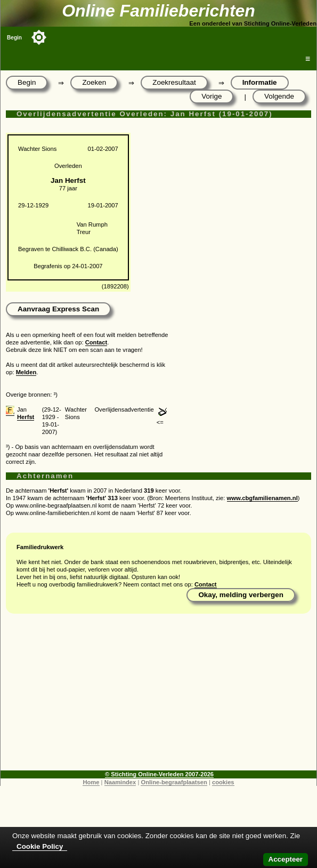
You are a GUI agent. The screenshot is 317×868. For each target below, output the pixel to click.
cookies (223, 782)
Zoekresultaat (174, 82)
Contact (96, 342)
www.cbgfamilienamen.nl (262, 498)
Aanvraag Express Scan (58, 309)
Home (91, 782)
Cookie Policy (40, 846)
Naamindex (120, 782)
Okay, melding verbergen (241, 595)
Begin (14, 38)
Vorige (212, 96)
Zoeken (94, 82)
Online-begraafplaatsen (174, 782)
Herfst (26, 417)
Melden (26, 372)
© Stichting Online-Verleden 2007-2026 (159, 774)
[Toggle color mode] (39, 37)
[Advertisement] (158, 696)
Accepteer (286, 859)
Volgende (279, 96)
